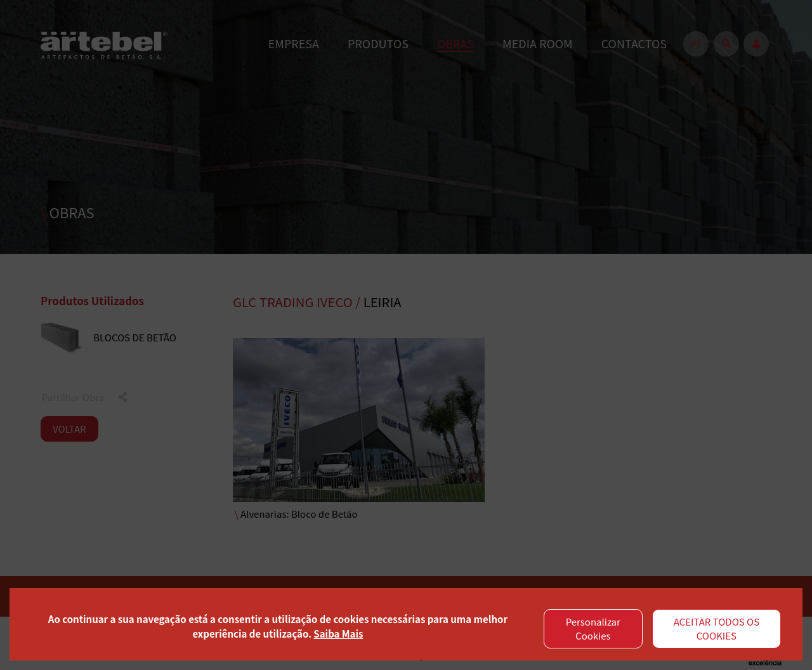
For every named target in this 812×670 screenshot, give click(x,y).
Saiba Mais (338, 634)
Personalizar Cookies (593, 629)
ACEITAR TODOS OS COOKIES (717, 629)
